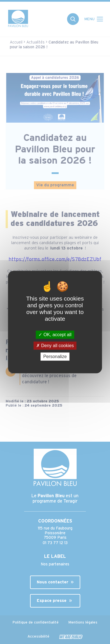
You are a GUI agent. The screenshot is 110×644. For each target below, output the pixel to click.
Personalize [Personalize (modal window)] (55, 357)
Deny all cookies (55, 346)
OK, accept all (55, 335)
